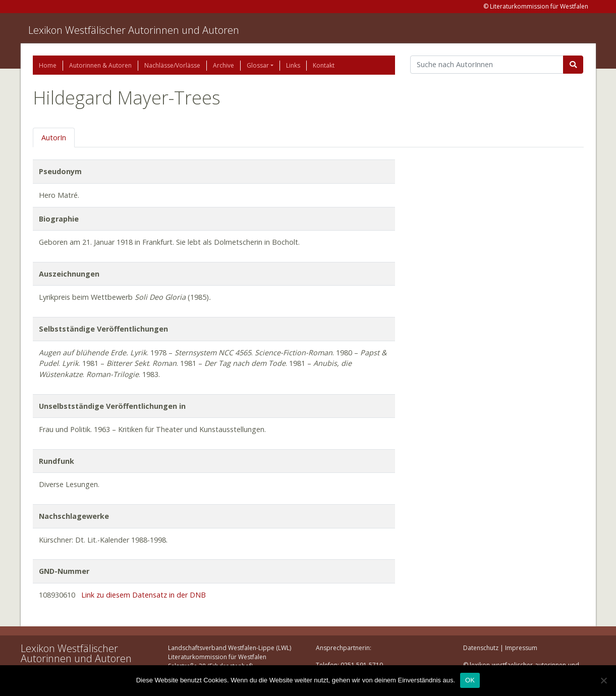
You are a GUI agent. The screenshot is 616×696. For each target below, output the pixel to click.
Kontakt (324, 65)
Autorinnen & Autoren (100, 65)
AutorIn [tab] (54, 138)
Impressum (521, 648)
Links (293, 65)
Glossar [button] (258, 65)
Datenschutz (481, 648)
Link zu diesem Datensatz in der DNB (144, 595)
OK (470, 680)
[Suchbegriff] (487, 65)
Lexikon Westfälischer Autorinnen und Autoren (134, 30)
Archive (223, 65)
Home (48, 65)
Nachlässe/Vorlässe (172, 65)
